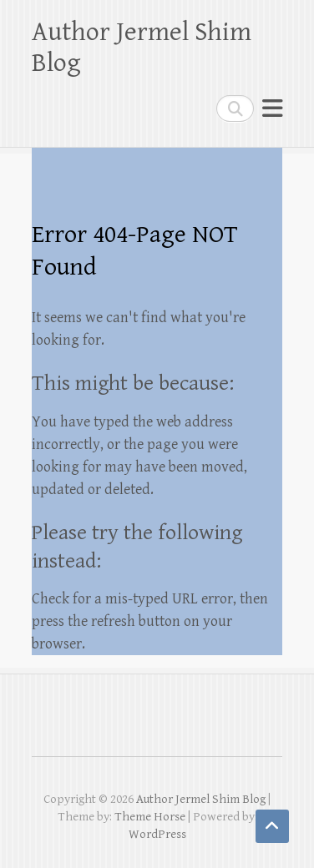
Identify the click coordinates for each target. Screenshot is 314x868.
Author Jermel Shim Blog (142, 48)
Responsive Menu (272, 108)
